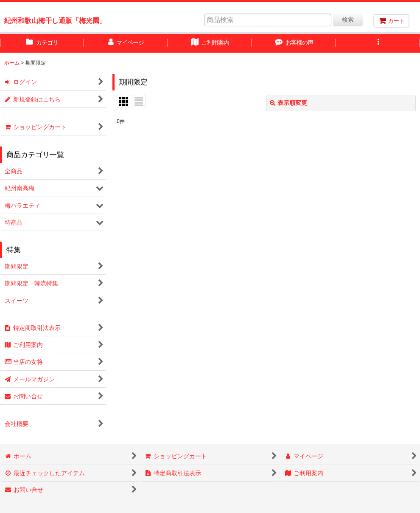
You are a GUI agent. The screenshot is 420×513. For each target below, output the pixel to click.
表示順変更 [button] (288, 103)
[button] (378, 43)
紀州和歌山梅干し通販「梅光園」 (55, 20)
